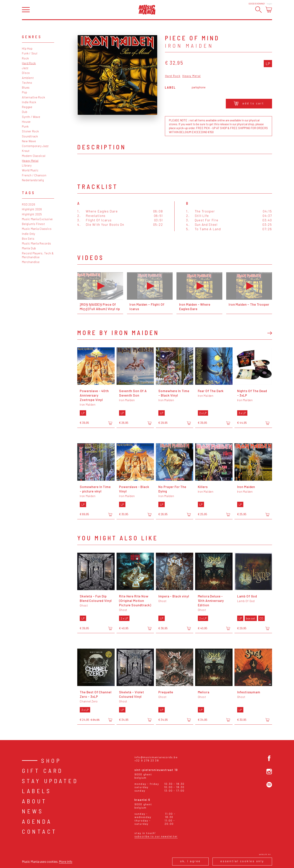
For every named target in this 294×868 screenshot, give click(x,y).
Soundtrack (30, 136)
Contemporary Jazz (35, 146)
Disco (26, 73)
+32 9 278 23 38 (147, 760)
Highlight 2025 (32, 214)
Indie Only (29, 234)
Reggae (27, 107)
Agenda (37, 821)
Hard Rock (29, 63)
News (33, 811)
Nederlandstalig (33, 180)
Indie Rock (29, 102)
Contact (40, 831)
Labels (37, 791)
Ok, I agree (190, 861)
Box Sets (28, 239)
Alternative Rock (33, 97)
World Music (30, 170)
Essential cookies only (242, 861)
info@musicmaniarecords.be (156, 757)
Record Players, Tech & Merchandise (38, 255)
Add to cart (249, 103)
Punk (25, 126)
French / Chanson (34, 175)
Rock (25, 58)
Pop (24, 92)
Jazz (25, 68)
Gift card (43, 771)
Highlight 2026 (32, 209)
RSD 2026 (29, 204)
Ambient (28, 78)
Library (27, 165)
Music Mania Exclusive (37, 219)
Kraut (26, 151)
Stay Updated (50, 781)
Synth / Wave (31, 117)
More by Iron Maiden (118, 332)
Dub (25, 112)
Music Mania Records (36, 243)
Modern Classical (34, 156)
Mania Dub (29, 248)
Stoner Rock (30, 131)
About (35, 801)
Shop (51, 761)
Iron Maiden (189, 46)
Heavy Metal (30, 161)
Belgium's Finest (33, 224)
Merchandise (31, 262)
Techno (27, 83)
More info (66, 861)
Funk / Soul (30, 53)
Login (269, 3)
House (26, 122)
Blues (26, 87)
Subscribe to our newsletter (156, 836)
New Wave (29, 141)
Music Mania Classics (37, 229)
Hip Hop (27, 48)
